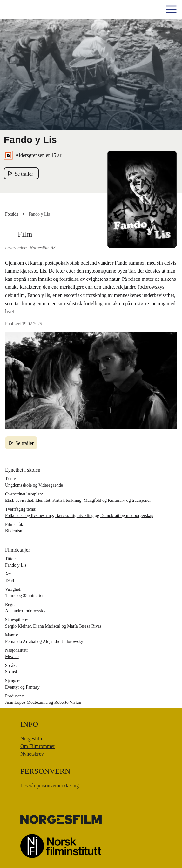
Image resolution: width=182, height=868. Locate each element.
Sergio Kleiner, (19, 626)
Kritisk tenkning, (67, 500)
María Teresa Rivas (84, 626)
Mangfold (92, 500)
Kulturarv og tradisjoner (129, 500)
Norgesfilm (32, 739)
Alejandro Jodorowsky (25, 611)
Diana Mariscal (47, 626)
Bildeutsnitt (15, 531)
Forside (12, 214)
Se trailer (24, 443)
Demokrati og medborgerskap (127, 516)
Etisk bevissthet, (20, 500)
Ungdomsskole (18, 485)
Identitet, (43, 500)
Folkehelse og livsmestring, (30, 516)
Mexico (12, 657)
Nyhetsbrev (32, 754)
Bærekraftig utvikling (74, 516)
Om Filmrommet (37, 746)
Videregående (51, 485)
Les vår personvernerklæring (50, 786)
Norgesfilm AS (43, 248)
